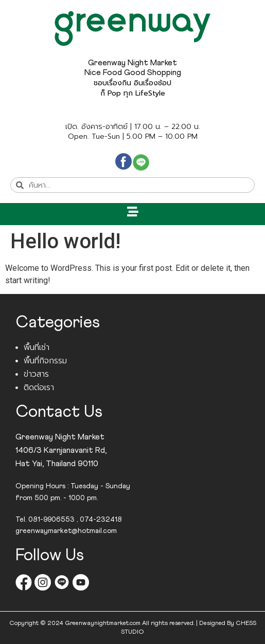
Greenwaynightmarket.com (103, 623)
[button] (132, 211)
